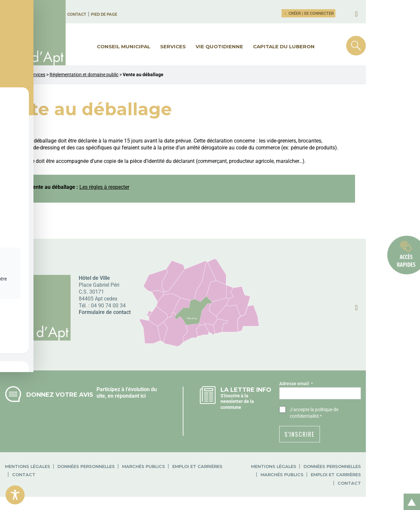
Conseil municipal (151, 46)
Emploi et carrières (197, 460)
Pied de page (122, 14)
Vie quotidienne (247, 46)
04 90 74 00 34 (108, 306)
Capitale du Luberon (311, 46)
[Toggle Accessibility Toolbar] (15, 495)
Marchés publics (144, 460)
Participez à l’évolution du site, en (149, 389)
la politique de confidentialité (380, 410)
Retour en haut (409, 495)
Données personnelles (86, 460)
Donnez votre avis (60, 395)
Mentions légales (28, 460)
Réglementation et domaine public (84, 75)
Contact (95, 14)
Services (200, 46)
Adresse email (337, 384)
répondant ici (125, 396)
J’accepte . (371, 410)
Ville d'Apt (15, 75)
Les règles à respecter (124, 187)
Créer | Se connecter (363, 13)
